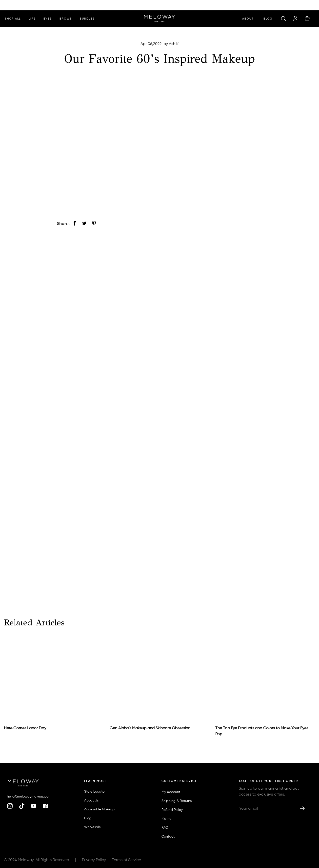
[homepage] (159, 19)
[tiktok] (22, 806)
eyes (48, 19)
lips (32, 19)
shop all (13, 19)
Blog (268, 19)
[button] (283, 19)
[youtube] (34, 806)
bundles (87, 19)
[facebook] (45, 806)
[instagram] (10, 806)
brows (66, 19)
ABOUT (248, 19)
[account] (295, 19)
